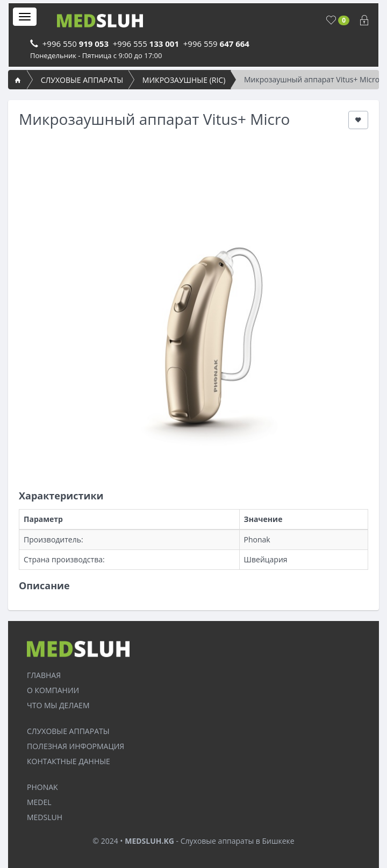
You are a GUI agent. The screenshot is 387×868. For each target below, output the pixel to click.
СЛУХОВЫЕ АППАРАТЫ (82, 80)
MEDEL (39, 802)
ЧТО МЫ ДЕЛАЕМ (58, 705)
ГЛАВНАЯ (44, 675)
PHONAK (42, 787)
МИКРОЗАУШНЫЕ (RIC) (184, 80)
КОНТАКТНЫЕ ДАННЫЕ (69, 761)
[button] (358, 120)
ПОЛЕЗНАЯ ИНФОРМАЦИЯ (76, 746)
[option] (193, 294)
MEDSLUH (45, 817)
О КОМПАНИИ (53, 690)
